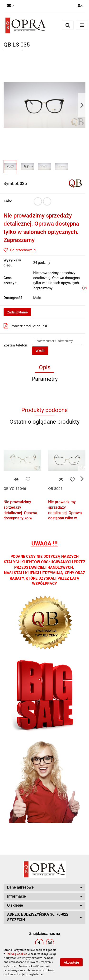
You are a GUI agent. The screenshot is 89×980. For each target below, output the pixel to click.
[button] (44, 888)
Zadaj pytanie (17, 312)
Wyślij (40, 350)
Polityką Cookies (16, 954)
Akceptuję (71, 962)
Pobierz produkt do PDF (26, 326)
